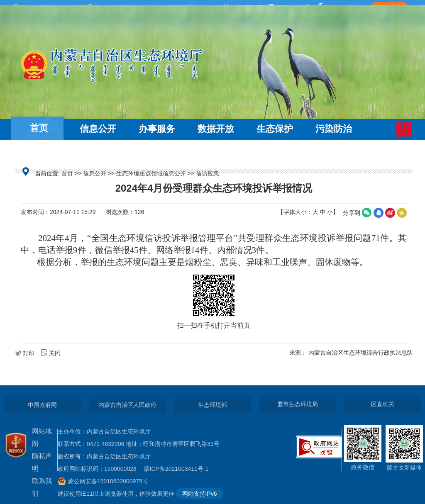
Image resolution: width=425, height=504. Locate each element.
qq (379, 213)
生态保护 (275, 129)
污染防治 (334, 129)
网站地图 (42, 437)
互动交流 (39, 152)
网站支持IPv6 (200, 494)
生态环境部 (212, 405)
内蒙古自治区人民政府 (127, 405)
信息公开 (98, 129)
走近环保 (98, 152)
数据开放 (216, 129)
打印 (25, 353)
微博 (390, 213)
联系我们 (42, 487)
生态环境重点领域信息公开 (151, 173)
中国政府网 (42, 405)
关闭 (51, 353)
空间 (402, 213)
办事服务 (157, 129)
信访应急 (208, 173)
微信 (367, 213)
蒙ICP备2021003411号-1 (178, 469)
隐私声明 (42, 462)
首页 (39, 128)
